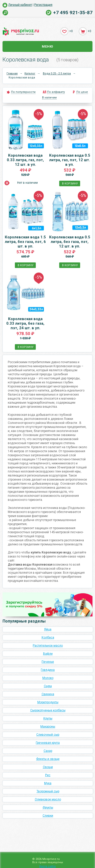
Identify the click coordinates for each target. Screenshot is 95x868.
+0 (71, 31)
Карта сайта (47, 866)
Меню (47, 46)
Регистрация (43, 5)
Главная (12, 74)
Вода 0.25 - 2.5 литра (57, 74)
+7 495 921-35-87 (73, 13)
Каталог (30, 74)
